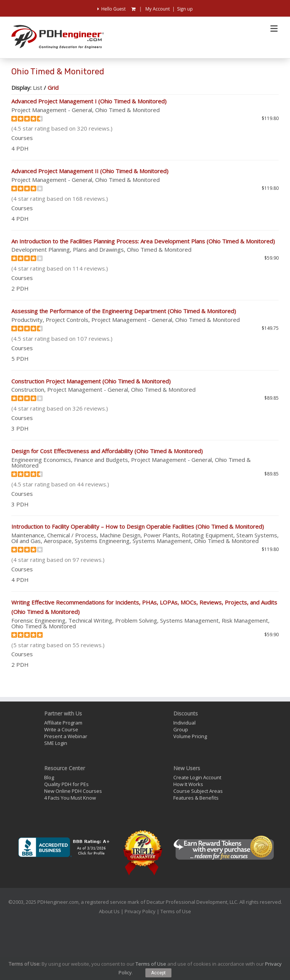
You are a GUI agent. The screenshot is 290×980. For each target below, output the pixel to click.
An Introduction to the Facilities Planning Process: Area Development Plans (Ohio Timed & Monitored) (143, 241)
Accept (158, 973)
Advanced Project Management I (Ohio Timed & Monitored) (89, 101)
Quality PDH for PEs (66, 784)
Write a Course (61, 729)
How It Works (188, 784)
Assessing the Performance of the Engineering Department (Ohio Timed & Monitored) (124, 311)
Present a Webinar (66, 736)
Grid (53, 88)
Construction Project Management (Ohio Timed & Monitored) (91, 381)
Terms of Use (176, 911)
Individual (184, 723)
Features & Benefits (196, 798)
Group (181, 729)
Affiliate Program (63, 723)
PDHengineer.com (58, 902)
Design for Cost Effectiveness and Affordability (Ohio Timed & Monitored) (107, 451)
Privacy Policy (140, 911)
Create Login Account (197, 777)
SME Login (56, 743)
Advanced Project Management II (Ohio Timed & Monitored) (90, 171)
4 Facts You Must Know (70, 798)
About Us (109, 911)
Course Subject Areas (198, 791)
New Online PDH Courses (73, 791)
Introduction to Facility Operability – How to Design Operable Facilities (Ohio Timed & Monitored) (138, 526)
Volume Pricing (190, 736)
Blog (49, 777)
